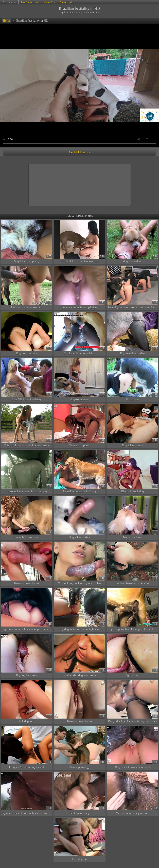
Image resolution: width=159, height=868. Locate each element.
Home (7, 21)
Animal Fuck (66, 2)
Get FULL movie (79, 152)
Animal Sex (49, 2)
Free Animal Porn (30, 2)
